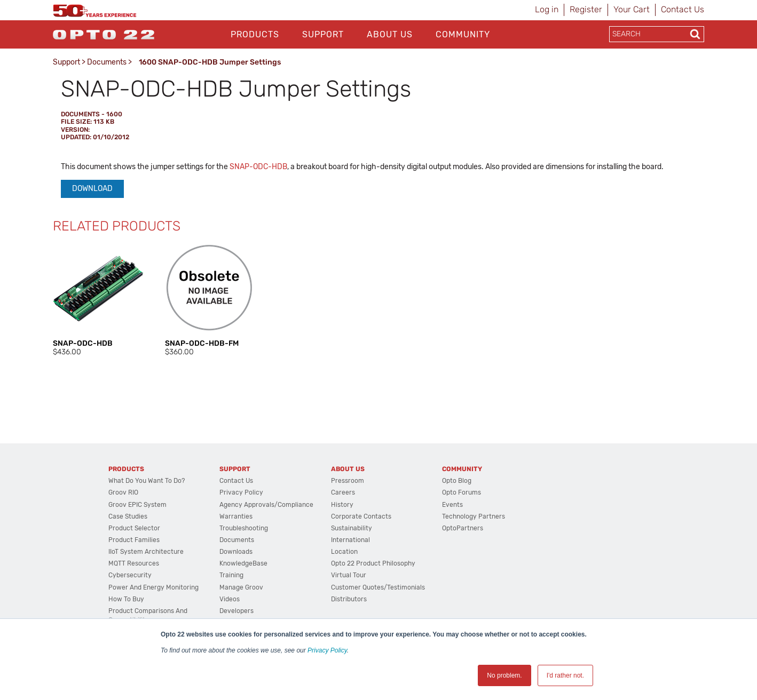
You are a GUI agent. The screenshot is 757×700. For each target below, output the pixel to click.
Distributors (349, 599)
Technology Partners (474, 516)
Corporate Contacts (361, 516)
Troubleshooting (244, 528)
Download (92, 189)
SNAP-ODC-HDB (258, 167)
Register (586, 9)
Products (255, 34)
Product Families (134, 540)
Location (344, 552)
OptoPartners (463, 528)
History (342, 505)
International (350, 540)
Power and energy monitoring (153, 587)
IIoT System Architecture (146, 552)
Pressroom (348, 481)
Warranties (236, 516)
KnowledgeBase (243, 563)
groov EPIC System (137, 505)
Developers (236, 611)
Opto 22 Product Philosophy (373, 563)
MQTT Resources (134, 563)
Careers (343, 492)
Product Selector (134, 528)
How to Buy (126, 599)
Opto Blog (457, 481)
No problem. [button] (504, 675)
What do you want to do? (147, 481)
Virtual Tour (349, 575)
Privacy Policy (327, 650)
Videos (230, 599)
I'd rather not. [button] (565, 675)
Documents (107, 62)
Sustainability (352, 528)
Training (231, 575)
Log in (547, 9)
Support (323, 34)
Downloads (236, 552)
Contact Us (683, 9)
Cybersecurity (130, 575)
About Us (390, 34)
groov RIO (123, 492)
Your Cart (632, 9)
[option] (98, 300)
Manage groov (241, 587)
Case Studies (128, 516)
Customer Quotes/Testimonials (378, 587)
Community (463, 34)
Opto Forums (462, 492)
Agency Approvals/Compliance (266, 505)
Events (452, 505)
